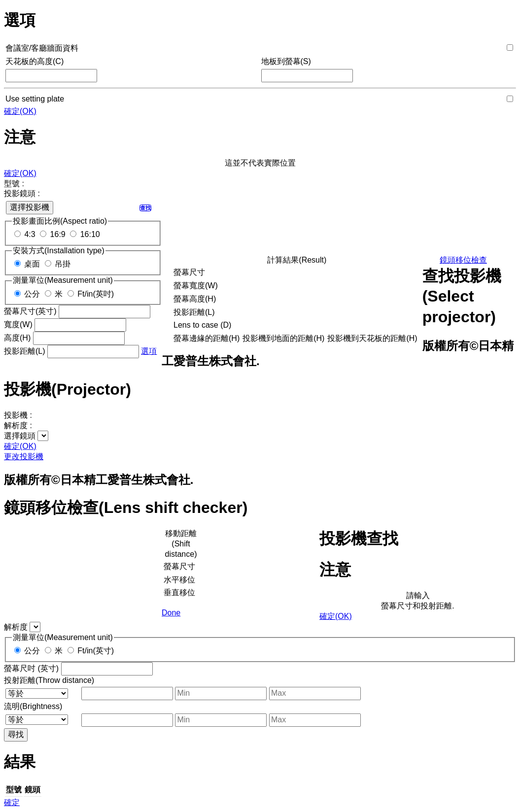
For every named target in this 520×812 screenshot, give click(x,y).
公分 (32, 294)
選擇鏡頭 (20, 436)
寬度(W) (18, 324)
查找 (145, 208)
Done (171, 613)
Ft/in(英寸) (96, 651)
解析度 (16, 627)
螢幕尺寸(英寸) (30, 311)
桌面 (32, 264)
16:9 (58, 234)
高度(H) (17, 338)
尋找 (16, 734)
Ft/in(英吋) (96, 294)
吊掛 (63, 264)
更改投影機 (24, 457)
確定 (12, 802)
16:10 (90, 234)
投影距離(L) (25, 351)
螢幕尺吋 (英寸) (31, 668)
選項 (149, 351)
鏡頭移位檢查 (463, 260)
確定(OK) (20, 111)
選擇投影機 (30, 207)
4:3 (30, 234)
